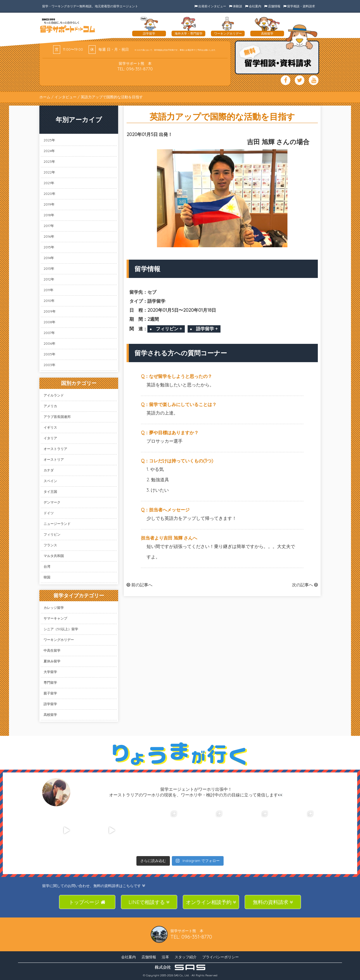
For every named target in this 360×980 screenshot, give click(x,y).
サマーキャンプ (55, 618)
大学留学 (50, 672)
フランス (50, 545)
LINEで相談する (149, 902)
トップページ (87, 902)
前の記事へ (139, 585)
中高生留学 (52, 650)
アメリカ (50, 406)
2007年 (49, 333)
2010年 (49, 301)
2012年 (49, 279)
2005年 (49, 354)
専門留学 (50, 682)
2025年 (49, 140)
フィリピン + (169, 329)
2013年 (49, 269)
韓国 (47, 577)
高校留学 (50, 715)
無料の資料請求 (273, 902)
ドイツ (49, 513)
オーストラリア (55, 449)
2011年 (49, 290)
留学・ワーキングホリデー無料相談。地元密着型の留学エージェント (90, 6)
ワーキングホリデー (59, 640)
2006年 (49, 343)
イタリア (50, 438)
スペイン (50, 481)
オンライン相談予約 (211, 902)
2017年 (49, 226)
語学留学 (50, 704)
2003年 (49, 365)
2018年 (49, 215)
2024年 (49, 151)
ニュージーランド (57, 524)
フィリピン (52, 534)
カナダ (49, 470)
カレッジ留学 (54, 608)
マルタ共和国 (54, 556)
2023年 (49, 162)
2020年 (49, 194)
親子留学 (50, 693)
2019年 (49, 204)
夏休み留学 (52, 661)
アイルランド (54, 395)
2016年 (49, 236)
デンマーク (52, 502)
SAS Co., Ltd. (182, 975)
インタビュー (66, 97)
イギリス (50, 427)
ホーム (45, 97)
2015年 (49, 247)
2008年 (49, 322)
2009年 (50, 311)
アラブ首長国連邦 (57, 417)
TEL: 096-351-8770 (135, 69)
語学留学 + (207, 329)
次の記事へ (305, 585)
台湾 (47, 566)
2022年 (49, 172)
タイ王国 (50, 492)
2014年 (49, 258)
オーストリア (54, 459)
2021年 (49, 183)
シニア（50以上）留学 (61, 629)
